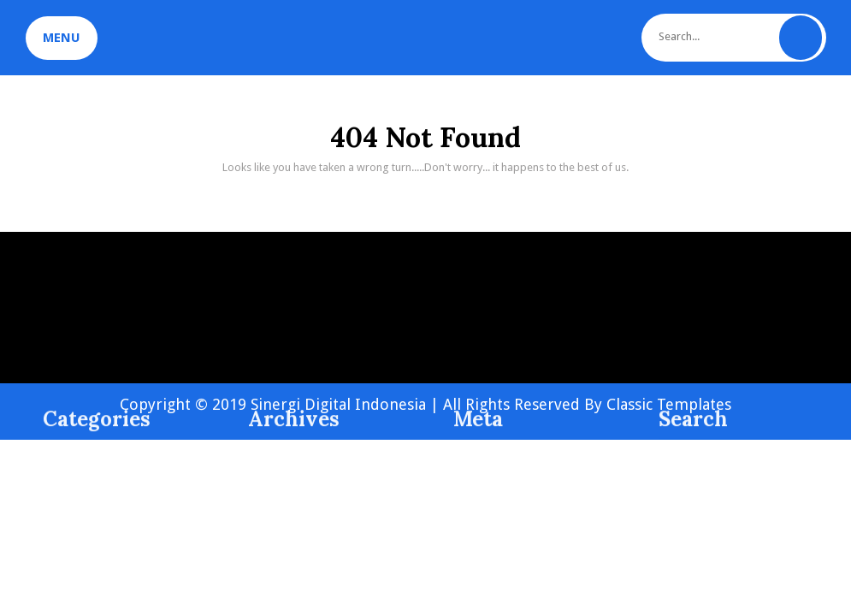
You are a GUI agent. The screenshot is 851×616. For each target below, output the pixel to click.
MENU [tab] (62, 38)
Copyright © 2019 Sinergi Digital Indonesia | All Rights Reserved (352, 404)
